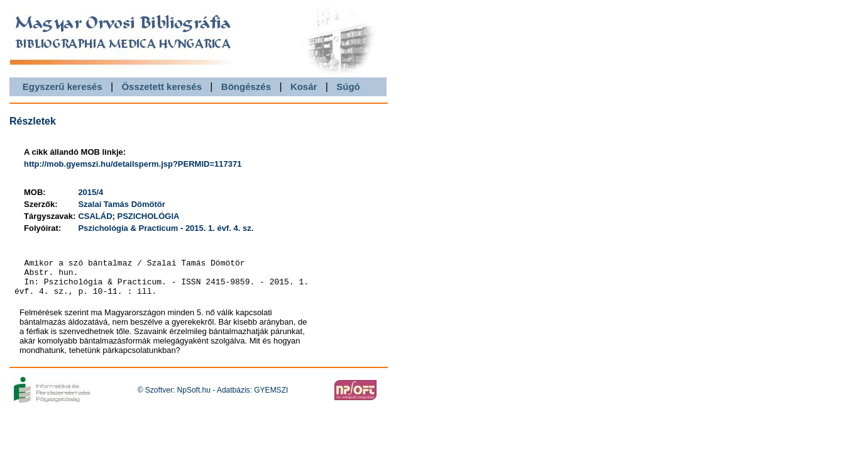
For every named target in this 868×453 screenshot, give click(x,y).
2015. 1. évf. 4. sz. (219, 228)
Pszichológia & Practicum (128, 228)
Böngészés (246, 87)
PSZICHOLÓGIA (149, 216)
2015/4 (91, 192)
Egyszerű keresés (63, 87)
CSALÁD (95, 216)
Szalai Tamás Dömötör (121, 204)
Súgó (348, 87)
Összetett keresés (162, 87)
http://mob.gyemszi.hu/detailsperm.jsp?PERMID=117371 (133, 164)
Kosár (304, 87)
